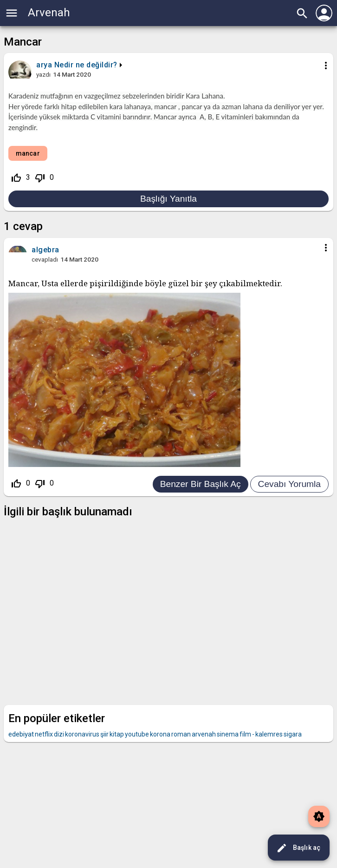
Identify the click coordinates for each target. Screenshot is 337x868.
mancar (28, 153)
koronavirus (82, 734)
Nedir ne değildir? (86, 65)
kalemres (269, 734)
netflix (44, 734)
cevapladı (45, 259)
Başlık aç (298, 848)
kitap (117, 734)
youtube (137, 734)
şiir (104, 734)
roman (181, 734)
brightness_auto (319, 816)
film (245, 734)
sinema (228, 734)
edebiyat (21, 734)
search (302, 13)
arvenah (204, 734)
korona (160, 734)
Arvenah (49, 13)
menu (12, 13)
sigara (293, 734)
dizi (59, 734)
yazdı (43, 74)
